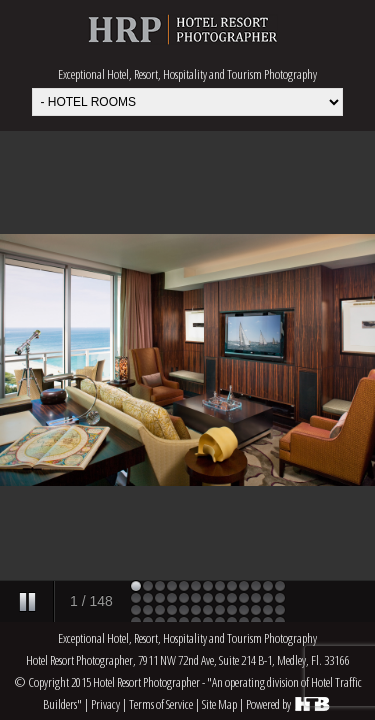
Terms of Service (161, 704)
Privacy (105, 704)
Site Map (219, 704)
